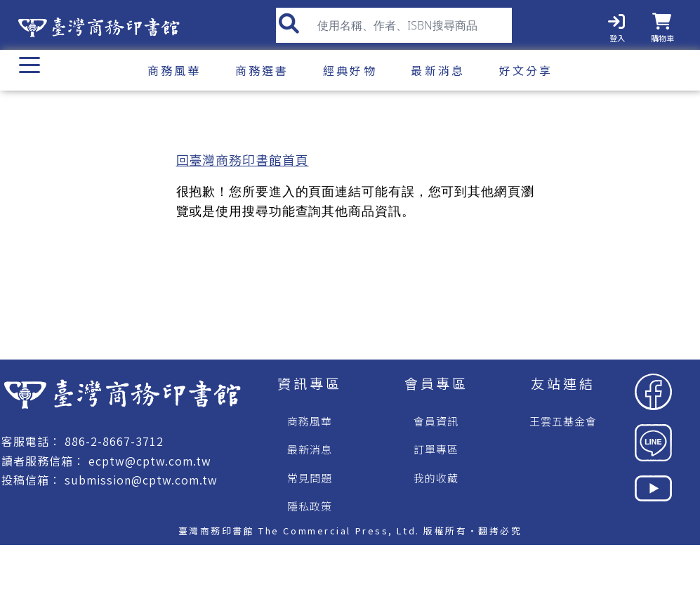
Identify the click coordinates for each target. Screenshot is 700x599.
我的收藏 (436, 478)
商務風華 (310, 421)
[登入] (616, 25)
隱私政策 (310, 506)
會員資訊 (436, 421)
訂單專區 (436, 449)
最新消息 (310, 449)
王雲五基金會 (563, 421)
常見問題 (310, 478)
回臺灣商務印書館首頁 (243, 159)
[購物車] (664, 25)
